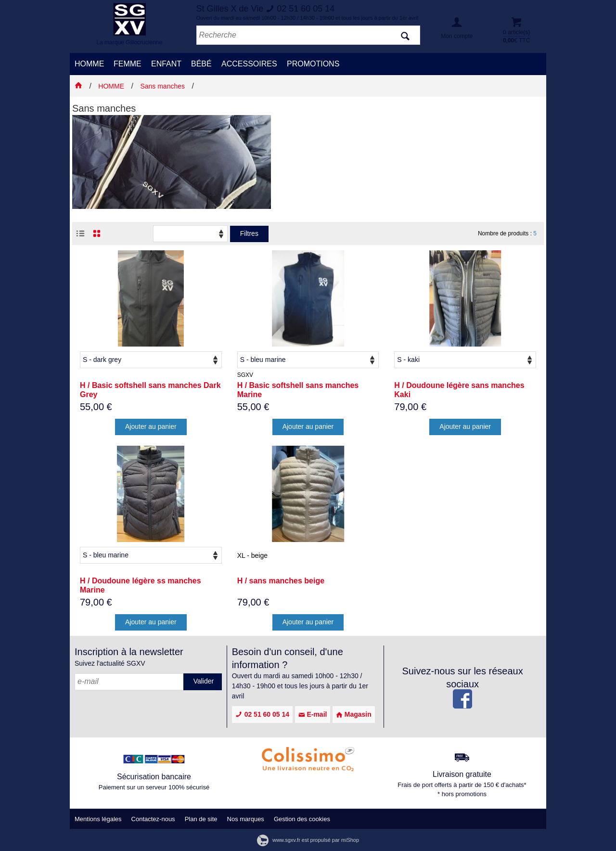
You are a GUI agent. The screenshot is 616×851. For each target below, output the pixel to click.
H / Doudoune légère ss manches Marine (141, 585)
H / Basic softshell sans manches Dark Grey (150, 390)
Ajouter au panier (151, 426)
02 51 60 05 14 (262, 714)
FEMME (128, 64)
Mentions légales (98, 819)
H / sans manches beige (281, 581)
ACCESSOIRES (249, 64)
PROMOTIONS (313, 64)
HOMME (89, 64)
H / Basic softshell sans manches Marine (298, 390)
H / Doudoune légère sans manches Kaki (459, 390)
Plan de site (201, 819)
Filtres (249, 233)
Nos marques (246, 819)
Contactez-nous (153, 819)
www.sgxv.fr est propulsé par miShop (308, 840)
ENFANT (166, 64)
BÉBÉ (201, 64)
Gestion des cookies (302, 819)
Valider (204, 681)
